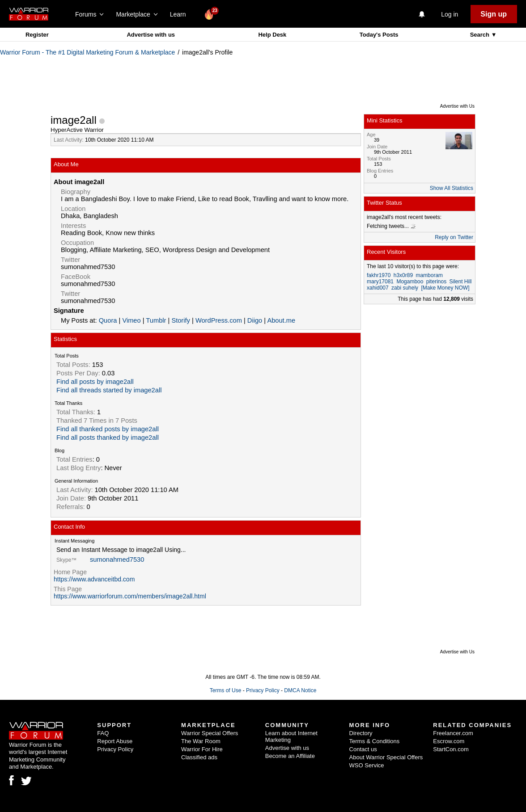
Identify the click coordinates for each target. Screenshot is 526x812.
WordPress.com (219, 320)
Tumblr (156, 320)
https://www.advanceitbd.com (94, 579)
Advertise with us (151, 35)
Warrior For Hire (202, 749)
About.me (281, 320)
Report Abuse (115, 741)
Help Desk (272, 35)
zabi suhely (405, 288)
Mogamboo (410, 282)
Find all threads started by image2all (109, 390)
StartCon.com (451, 749)
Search (481, 35)
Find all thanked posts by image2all (108, 429)
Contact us (363, 749)
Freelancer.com (453, 733)
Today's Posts (379, 35)
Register (37, 35)
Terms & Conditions (375, 741)
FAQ (103, 733)
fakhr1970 (379, 275)
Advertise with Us (457, 106)
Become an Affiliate (290, 756)
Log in (450, 14)
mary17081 (380, 282)
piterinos (436, 282)
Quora (108, 320)
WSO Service (367, 765)
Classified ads (199, 757)
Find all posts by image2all (95, 382)
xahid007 (378, 288)
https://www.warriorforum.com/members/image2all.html (130, 596)
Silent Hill (460, 282)
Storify (181, 320)
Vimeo (131, 320)
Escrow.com (449, 741)
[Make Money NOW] (445, 288)
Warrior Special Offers (210, 733)
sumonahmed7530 (117, 560)
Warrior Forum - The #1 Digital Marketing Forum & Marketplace (87, 52)
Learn (180, 14)
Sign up (494, 14)
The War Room (201, 741)
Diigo (255, 320)
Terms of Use (226, 690)
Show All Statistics (452, 188)
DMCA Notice (300, 690)
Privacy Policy (263, 690)
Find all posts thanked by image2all (108, 438)
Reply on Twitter (454, 237)
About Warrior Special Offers (386, 757)
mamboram (429, 275)
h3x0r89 (403, 275)
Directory (361, 733)
